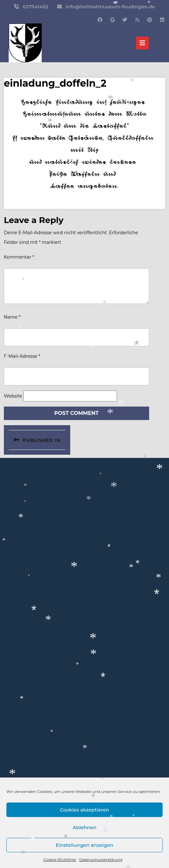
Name (12, 317)
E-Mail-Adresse (22, 356)
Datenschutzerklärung (101, 859)
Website (13, 396)
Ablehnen (84, 827)
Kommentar (19, 257)
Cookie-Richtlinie (60, 859)
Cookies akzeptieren (85, 810)
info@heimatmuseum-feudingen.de (110, 7)
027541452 (36, 7)
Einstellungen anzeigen (85, 845)
